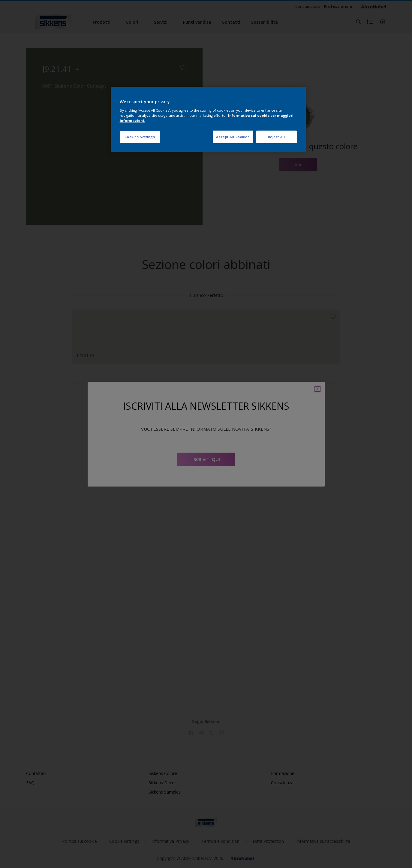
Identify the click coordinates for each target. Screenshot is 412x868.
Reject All (277, 137)
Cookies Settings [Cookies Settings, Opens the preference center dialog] (140, 137)
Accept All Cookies (233, 137)
